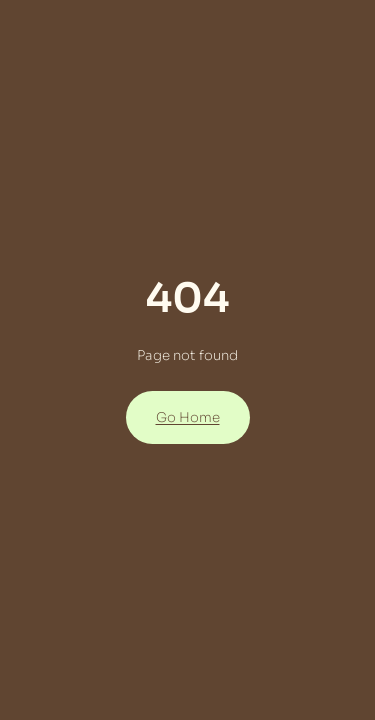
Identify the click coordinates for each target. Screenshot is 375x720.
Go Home (188, 417)
